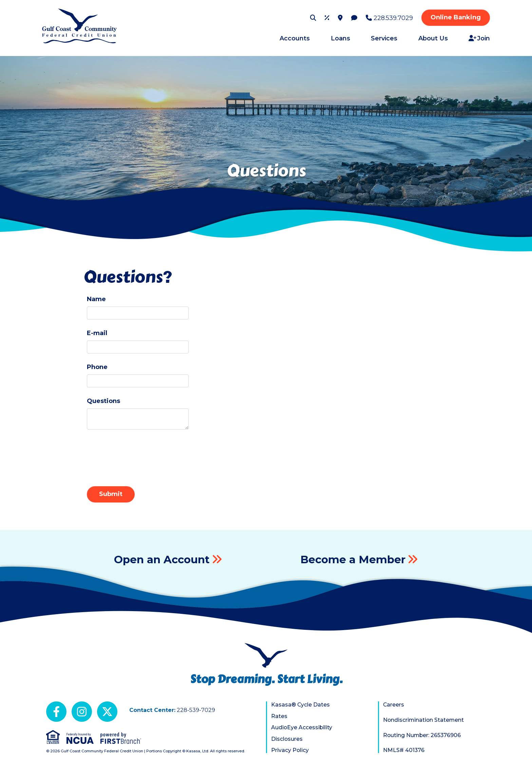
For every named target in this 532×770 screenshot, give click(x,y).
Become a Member (354, 559)
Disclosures (287, 739)
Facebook (56, 712)
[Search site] (313, 18)
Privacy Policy (290, 750)
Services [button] (384, 38)
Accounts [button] (295, 38)
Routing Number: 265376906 (423, 735)
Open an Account (162, 559)
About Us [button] (433, 38)
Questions (103, 401)
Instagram (82, 712)
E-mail (97, 333)
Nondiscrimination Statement (424, 720)
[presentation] (138, 455)
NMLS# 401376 (404, 750)
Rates (279, 716)
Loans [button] (340, 38)
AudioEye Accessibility (302, 727)
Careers (394, 705)
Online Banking (456, 17)
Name (96, 299)
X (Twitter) (107, 712)
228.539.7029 (393, 18)
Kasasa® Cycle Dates (301, 705)
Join (483, 38)
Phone (97, 367)
